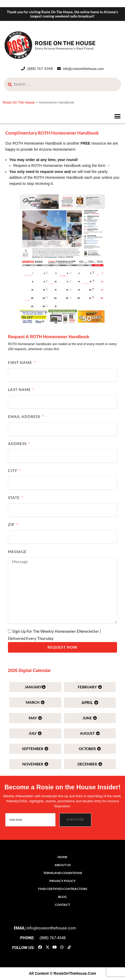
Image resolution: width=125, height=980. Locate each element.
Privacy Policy (62, 881)
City (13, 471)
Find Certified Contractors (63, 889)
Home (62, 857)
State (14, 498)
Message (17, 552)
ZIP (12, 525)
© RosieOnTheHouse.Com (73, 973)
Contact (62, 905)
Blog (62, 897)
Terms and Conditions (63, 873)
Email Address (25, 416)
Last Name (20, 389)
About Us (63, 865)
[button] (118, 116)
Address (18, 444)
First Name (21, 362)
